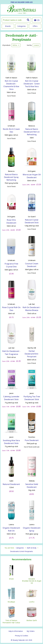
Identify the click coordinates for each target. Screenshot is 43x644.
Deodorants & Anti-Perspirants (21, 38)
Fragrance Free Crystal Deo (11, 265)
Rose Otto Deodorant (11, 221)
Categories (21, 26)
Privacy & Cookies (21, 636)
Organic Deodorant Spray (32, 529)
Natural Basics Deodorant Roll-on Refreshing (32, 132)
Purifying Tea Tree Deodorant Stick (32, 398)
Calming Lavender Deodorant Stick (11, 398)
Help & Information (16, 631)
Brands (8, 26)
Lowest (36, 45)
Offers (35, 26)
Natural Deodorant (11, 484)
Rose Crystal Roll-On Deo (11, 309)
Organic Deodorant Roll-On (11, 529)
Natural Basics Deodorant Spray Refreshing (11, 177)
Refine (16, 45)
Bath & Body (32, 548)
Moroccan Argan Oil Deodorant (32, 176)
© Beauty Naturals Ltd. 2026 (21, 640)
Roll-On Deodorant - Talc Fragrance (11, 353)
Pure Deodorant (32, 440)
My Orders (31, 631)
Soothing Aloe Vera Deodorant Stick (11, 442)
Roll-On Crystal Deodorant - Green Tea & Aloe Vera (32, 84)
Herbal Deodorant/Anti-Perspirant (32, 354)
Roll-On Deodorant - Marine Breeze (32, 309)
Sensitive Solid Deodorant (32, 486)
